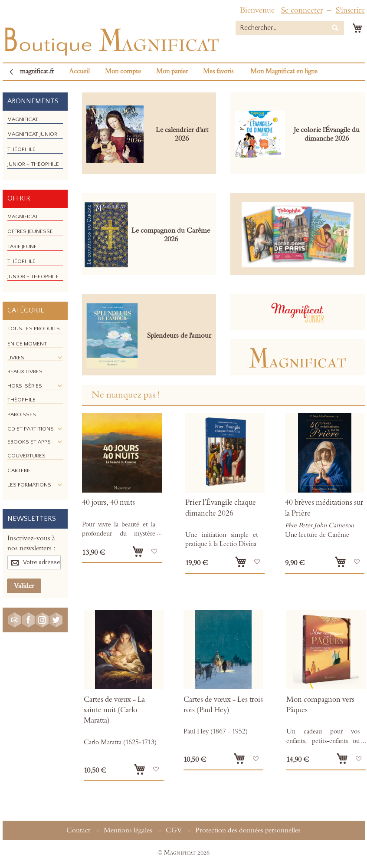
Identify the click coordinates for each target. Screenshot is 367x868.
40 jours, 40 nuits (108, 503)
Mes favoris (218, 71)
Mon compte (123, 71)
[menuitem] (23, 119)
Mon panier (172, 71)
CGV (174, 830)
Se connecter (302, 10)
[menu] (35, 145)
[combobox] (290, 28)
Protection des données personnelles (248, 830)
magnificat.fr (37, 71)
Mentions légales (128, 830)
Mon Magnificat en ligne (284, 71)
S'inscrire (350, 10)
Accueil (79, 71)
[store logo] (111, 39)
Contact (78, 830)
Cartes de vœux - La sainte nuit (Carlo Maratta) (114, 710)
